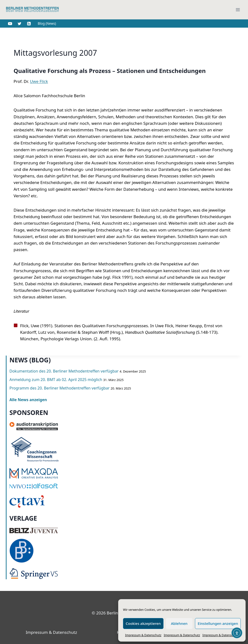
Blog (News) (47, 23)
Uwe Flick (39, 81)
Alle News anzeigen (28, 400)
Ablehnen (179, 623)
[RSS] (29, 24)
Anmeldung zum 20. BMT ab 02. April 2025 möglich (56, 380)
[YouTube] (10, 24)
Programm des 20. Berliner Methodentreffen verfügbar (59, 388)
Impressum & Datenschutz (143, 635)
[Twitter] (19, 24)
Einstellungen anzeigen (218, 623)
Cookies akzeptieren (143, 623)
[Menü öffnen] (238, 10)
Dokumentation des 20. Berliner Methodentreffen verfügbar (64, 371)
